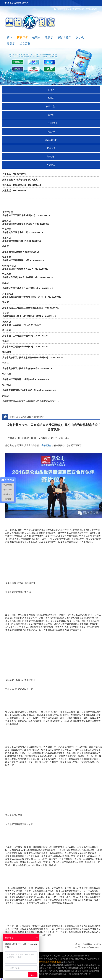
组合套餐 (51, 131)
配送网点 (51, 165)
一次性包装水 (51, 123)
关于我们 (51, 157)
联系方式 (51, 148)
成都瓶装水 (47, 445)
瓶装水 (51, 98)
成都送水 (43, 962)
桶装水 (51, 90)
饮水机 (51, 115)
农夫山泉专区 (51, 140)
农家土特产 (51, 106)
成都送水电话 (54, 962)
